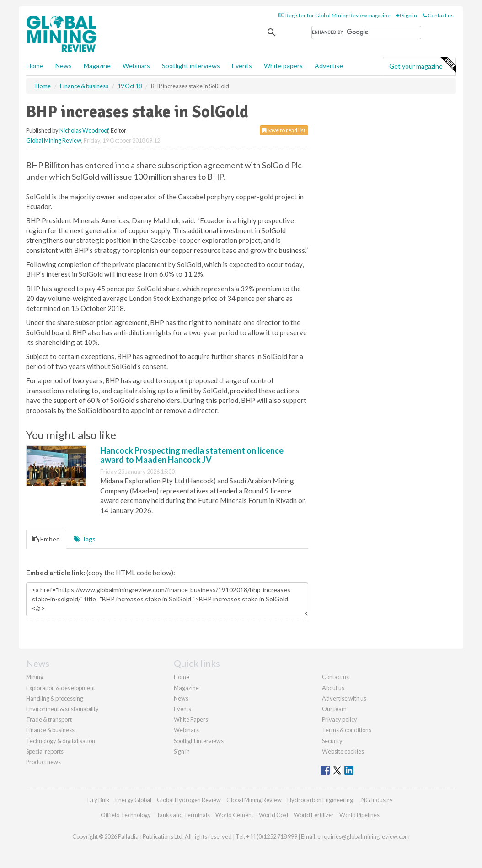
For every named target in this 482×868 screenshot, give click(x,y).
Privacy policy (340, 719)
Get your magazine (422, 65)
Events (242, 66)
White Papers (191, 719)
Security (332, 741)
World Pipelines (359, 815)
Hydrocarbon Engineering (320, 800)
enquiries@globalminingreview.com (364, 836)
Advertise (329, 66)
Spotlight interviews (191, 66)
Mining (35, 677)
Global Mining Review (54, 140)
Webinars (136, 66)
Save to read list (284, 130)
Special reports (45, 751)
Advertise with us (344, 698)
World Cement (234, 815)
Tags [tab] (85, 539)
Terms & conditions (347, 730)
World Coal (273, 815)
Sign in (407, 15)
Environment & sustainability (62, 709)
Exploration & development (61, 688)
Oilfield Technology (126, 815)
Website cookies (343, 751)
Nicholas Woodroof (84, 130)
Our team (334, 709)
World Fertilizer (314, 815)
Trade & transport (49, 719)
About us (333, 688)
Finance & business (50, 730)
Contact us (438, 15)
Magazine (97, 66)
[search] (366, 32)
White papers (283, 66)
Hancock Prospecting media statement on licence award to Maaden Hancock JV (192, 455)
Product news (43, 762)
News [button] (64, 66)
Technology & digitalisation (61, 741)
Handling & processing (55, 698)
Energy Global (133, 800)
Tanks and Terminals (183, 815)
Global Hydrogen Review (189, 800)
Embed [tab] (46, 539)
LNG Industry (376, 800)
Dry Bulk (99, 800)
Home (35, 66)
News (181, 698)
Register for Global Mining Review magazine (335, 15)
